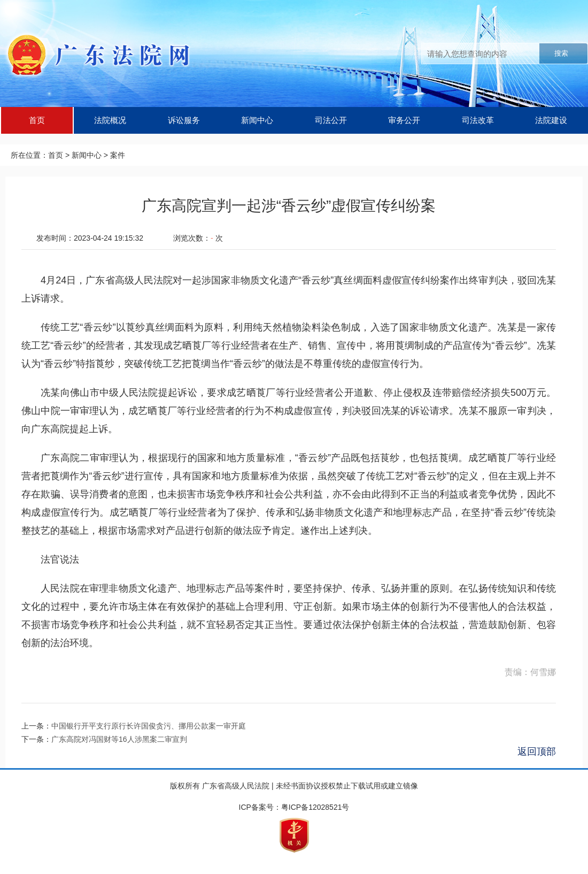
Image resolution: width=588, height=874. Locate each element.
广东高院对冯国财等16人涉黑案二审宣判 (119, 739)
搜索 (561, 53)
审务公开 (404, 120)
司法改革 (478, 120)
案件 (118, 155)
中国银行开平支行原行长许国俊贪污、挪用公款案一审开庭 (149, 726)
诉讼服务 (184, 120)
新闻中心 (257, 120)
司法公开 (331, 120)
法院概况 (110, 120)
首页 (37, 120)
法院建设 (551, 120)
